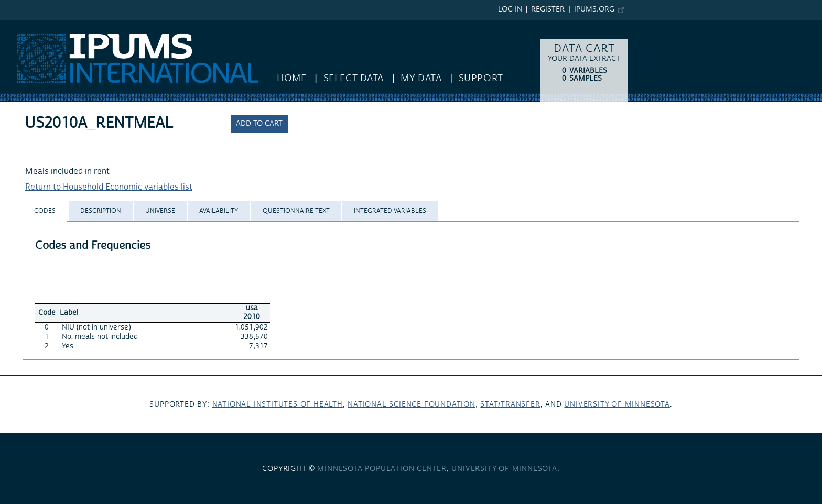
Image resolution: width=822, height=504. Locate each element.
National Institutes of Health (278, 404)
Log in (510, 9)
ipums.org (594, 9)
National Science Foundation (412, 404)
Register (548, 9)
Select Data (354, 78)
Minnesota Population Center (382, 469)
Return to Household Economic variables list (109, 187)
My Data (421, 78)
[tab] (45, 211)
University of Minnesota (617, 404)
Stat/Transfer (510, 404)
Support (481, 78)
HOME (291, 78)
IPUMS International (38, 25)
